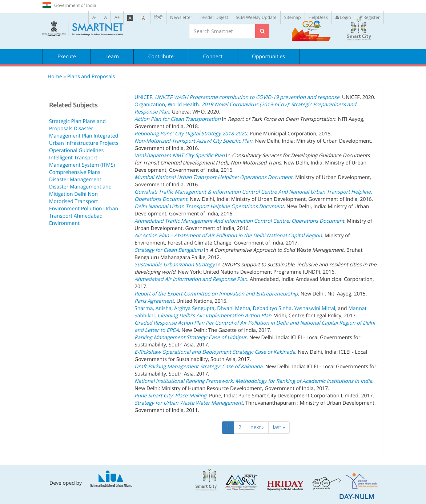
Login (343, 17)
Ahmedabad (88, 216)
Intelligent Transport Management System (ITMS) (82, 161)
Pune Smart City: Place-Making (170, 396)
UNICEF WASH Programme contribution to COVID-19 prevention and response (247, 97)
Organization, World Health (167, 105)
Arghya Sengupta (194, 308)
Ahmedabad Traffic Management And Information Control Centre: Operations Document (239, 221)
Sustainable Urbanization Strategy (175, 265)
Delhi (80, 194)
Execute (67, 57)
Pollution (92, 209)
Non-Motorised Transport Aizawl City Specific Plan (193, 141)
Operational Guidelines (76, 150)
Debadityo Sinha (272, 308)
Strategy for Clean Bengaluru (168, 250)
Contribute (161, 57)
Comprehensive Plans (75, 172)
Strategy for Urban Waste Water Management (189, 403)
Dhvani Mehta (234, 308)
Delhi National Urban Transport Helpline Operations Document (209, 207)
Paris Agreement (154, 301)
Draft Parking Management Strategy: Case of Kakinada (198, 367)
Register (369, 17)
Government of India (69, 5)
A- (94, 17)
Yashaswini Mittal (315, 308)
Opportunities (268, 57)
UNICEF (143, 97)
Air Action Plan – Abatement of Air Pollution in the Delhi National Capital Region (228, 236)
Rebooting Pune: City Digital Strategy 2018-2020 (191, 134)
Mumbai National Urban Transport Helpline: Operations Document (214, 177)
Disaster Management (75, 180)
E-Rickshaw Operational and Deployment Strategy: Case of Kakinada (215, 352)
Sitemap (293, 17)
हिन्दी (158, 17)
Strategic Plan (65, 121)
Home (55, 77)
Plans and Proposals (91, 77)
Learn (112, 57)
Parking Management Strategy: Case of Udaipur (190, 338)
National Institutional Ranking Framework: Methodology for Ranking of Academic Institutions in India (253, 381)
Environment (64, 209)
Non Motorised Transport (74, 198)
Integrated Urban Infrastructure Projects (84, 140)
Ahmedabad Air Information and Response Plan (191, 279)
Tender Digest (214, 17)
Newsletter (181, 17)
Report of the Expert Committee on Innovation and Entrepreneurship (216, 294)
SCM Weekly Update (256, 17)
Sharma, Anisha (153, 308)
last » (279, 427)
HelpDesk (318, 17)
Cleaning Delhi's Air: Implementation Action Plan (214, 316)
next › (257, 427)
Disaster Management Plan (71, 132)
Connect (213, 57)
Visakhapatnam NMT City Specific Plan (180, 156)
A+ (117, 17)
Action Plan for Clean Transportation (178, 119)
